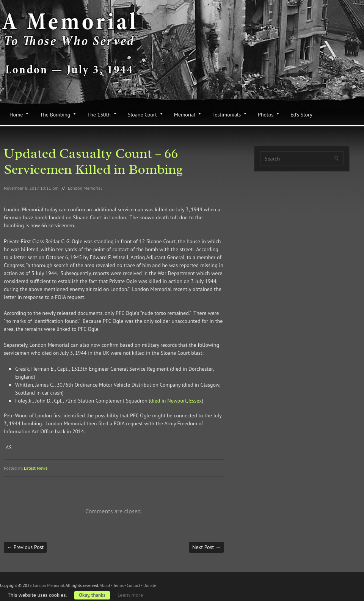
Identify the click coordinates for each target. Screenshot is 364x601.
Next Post (206, 547)
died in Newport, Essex (176, 401)
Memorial (185, 115)
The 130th (99, 115)
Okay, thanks (92, 595)
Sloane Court (142, 115)
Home (16, 115)
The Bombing (55, 115)
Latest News (36, 468)
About (105, 585)
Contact (133, 585)
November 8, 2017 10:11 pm (31, 188)
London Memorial (85, 188)
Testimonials (227, 115)
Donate (150, 585)
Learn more (130, 595)
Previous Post (25, 547)
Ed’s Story (301, 115)
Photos (266, 115)
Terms (118, 585)
